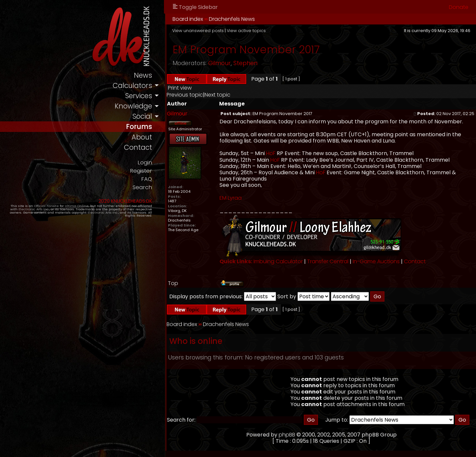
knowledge (133, 106)
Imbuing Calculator (278, 261)
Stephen (245, 63)
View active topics (246, 31)
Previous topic (185, 95)
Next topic (218, 95)
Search (142, 187)
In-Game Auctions (376, 261)
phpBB (287, 435)
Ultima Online (77, 206)
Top (173, 283)
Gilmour (219, 63)
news (143, 75)
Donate (459, 7)
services (139, 96)
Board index (188, 19)
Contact (415, 261)
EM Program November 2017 (246, 49)
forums (139, 126)
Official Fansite (46, 206)
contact (138, 147)
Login (145, 163)
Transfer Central (328, 261)
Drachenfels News (232, 19)
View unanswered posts (198, 31)
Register (141, 171)
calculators (132, 85)
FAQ (147, 179)
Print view (180, 88)
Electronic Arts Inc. (34, 209)
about (142, 137)
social (142, 116)
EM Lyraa (231, 198)
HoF (271, 153)
